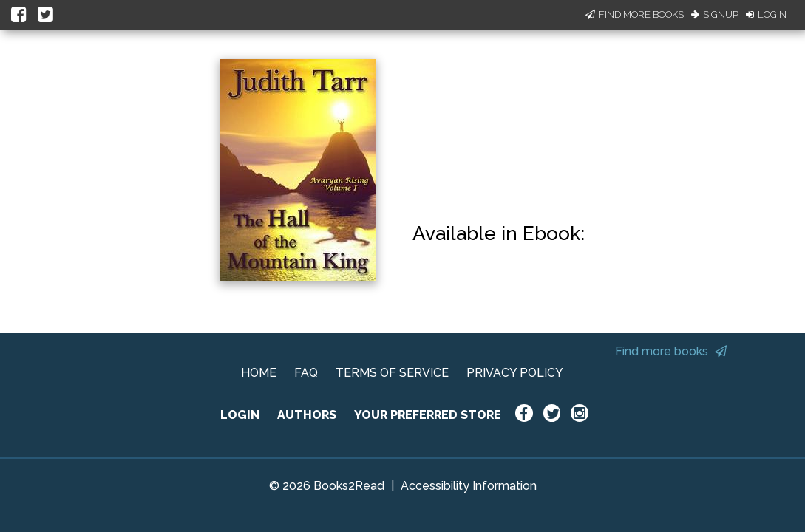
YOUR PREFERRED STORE (428, 415)
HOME (259, 373)
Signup (715, 14)
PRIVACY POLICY (515, 373)
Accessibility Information (469, 486)
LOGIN (240, 415)
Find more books (671, 351)
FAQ (306, 373)
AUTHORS (307, 415)
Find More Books (635, 14)
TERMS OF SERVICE (392, 373)
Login (766, 14)
